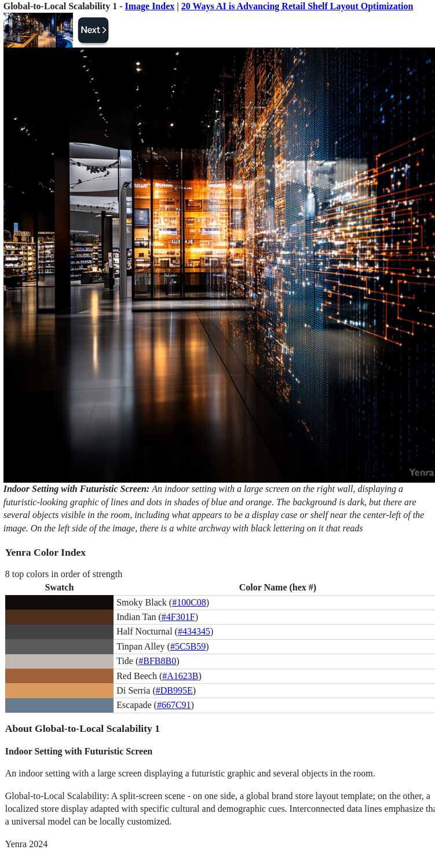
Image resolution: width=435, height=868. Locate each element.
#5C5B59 (188, 646)
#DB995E (174, 690)
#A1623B (180, 676)
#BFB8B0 (157, 661)
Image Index (149, 6)
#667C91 (174, 705)
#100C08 (189, 602)
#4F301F (178, 617)
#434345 (194, 631)
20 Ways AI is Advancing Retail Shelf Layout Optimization (297, 6)
